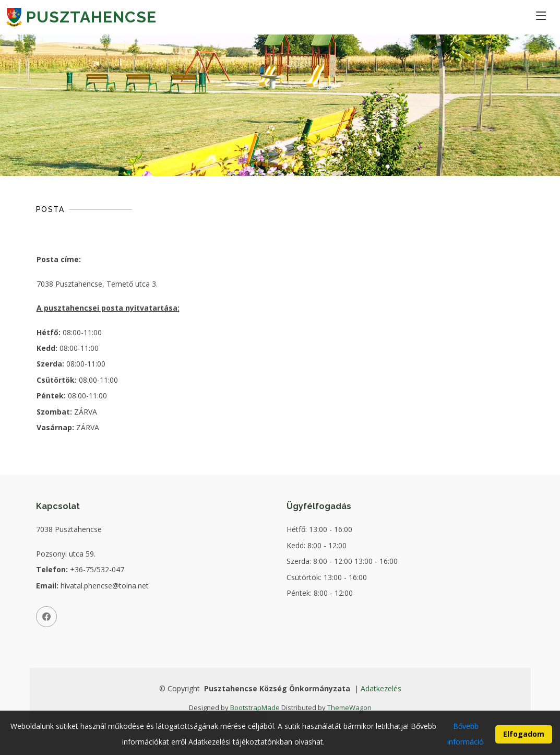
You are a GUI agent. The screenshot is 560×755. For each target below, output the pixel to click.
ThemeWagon (349, 707)
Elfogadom (524, 740)
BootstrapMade (255, 707)
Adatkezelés (381, 688)
